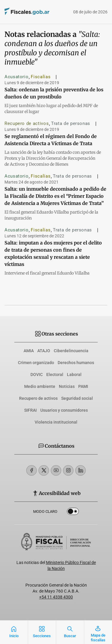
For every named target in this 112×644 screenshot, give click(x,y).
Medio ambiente (40, 386)
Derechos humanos (76, 363)
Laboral (74, 375)
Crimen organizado (36, 363)
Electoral (55, 375)
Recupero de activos (27, 123)
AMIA (29, 351)
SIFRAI (30, 410)
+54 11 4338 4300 (56, 597)
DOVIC (37, 375)
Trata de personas (71, 123)
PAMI (83, 386)
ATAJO (44, 351)
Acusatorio (16, 77)
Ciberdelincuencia (71, 351)
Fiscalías (41, 77)
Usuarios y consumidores (64, 410)
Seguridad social (77, 398)
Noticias (67, 386)
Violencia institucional (56, 422)
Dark (73, 513)
